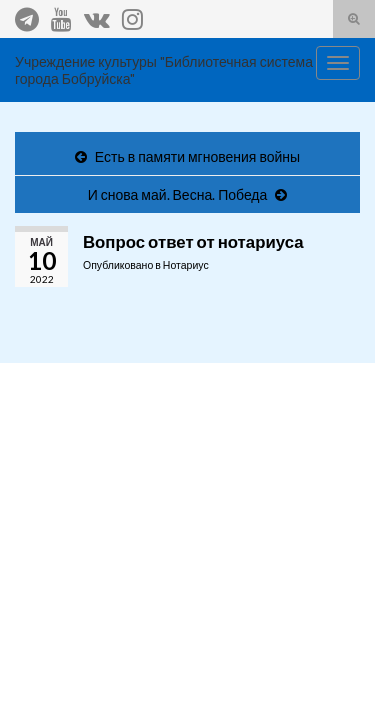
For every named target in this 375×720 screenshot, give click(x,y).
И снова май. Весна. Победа (178, 194)
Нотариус (186, 265)
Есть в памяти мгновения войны (197, 156)
